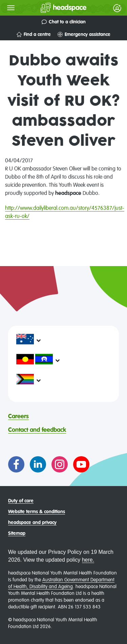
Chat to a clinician (64, 22)
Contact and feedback (37, 430)
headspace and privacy (32, 523)
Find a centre (34, 34)
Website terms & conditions (37, 512)
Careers (18, 417)
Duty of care (21, 501)
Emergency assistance (84, 34)
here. (88, 560)
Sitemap (17, 534)
